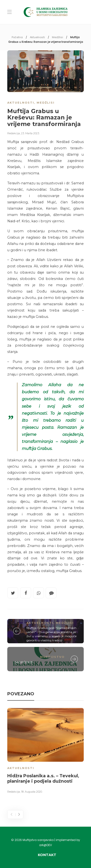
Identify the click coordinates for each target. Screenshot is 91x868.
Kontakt (47, 855)
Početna (17, 37)
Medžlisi (58, 37)
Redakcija (14, 133)
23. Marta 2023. (30, 133)
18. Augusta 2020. (32, 792)
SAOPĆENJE (24, 662)
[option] (45, 752)
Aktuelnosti (37, 37)
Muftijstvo (52, 657)
